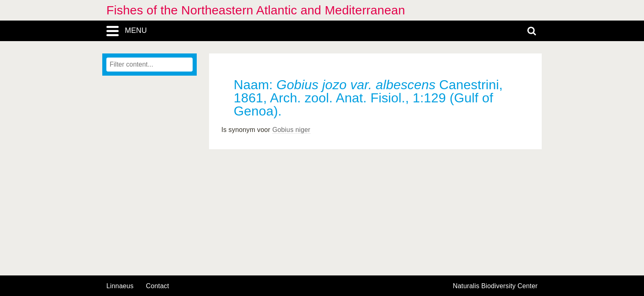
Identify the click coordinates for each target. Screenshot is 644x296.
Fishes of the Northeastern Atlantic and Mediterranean (256, 10)
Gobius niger (291, 130)
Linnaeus (120, 286)
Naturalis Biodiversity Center (496, 286)
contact (157, 286)
